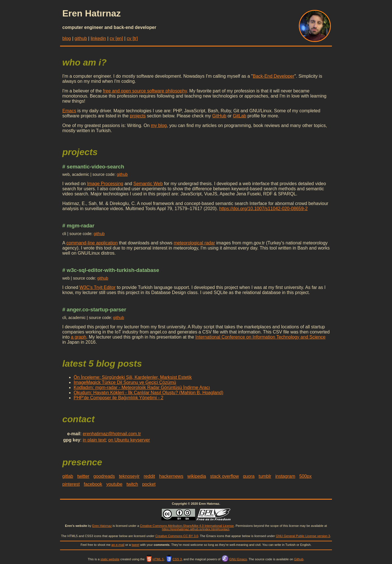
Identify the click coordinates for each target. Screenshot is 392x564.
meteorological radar (194, 243)
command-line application (92, 243)
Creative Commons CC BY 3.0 (177, 536)
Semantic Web (148, 184)
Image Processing (105, 184)
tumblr (265, 476)
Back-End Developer (274, 76)
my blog (159, 125)
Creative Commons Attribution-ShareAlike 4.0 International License (187, 526)
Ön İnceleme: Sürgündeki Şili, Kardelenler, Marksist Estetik (133, 377)
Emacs (69, 111)
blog (67, 38)
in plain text (94, 440)
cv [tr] (132, 38)
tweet (136, 545)
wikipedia (197, 476)
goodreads (104, 476)
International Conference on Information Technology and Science (261, 337)
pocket (149, 484)
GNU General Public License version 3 (303, 536)
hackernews (171, 476)
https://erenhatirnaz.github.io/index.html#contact (196, 529)
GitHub (219, 116)
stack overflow (224, 476)
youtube (114, 484)
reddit (149, 476)
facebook (93, 484)
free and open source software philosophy (145, 91)
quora (249, 476)
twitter (83, 476)
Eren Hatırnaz (102, 526)
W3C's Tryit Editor (97, 287)
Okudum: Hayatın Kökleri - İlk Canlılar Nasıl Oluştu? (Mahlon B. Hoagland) (148, 393)
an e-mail (118, 545)
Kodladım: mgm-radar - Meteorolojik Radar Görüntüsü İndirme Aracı (142, 387)
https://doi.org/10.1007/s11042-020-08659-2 (263, 209)
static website (110, 559)
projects (138, 116)
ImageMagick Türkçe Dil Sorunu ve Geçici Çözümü (125, 382)
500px (306, 476)
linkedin (98, 38)
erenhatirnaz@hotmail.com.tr (112, 434)
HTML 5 (155, 559)
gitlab (68, 476)
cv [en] (116, 38)
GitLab (239, 116)
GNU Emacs (234, 559)
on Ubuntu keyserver (129, 440)
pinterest (71, 484)
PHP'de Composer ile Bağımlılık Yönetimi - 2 (119, 398)
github (81, 38)
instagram (285, 476)
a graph (78, 337)
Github (299, 559)
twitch (132, 484)
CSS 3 (173, 559)
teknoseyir (129, 476)
